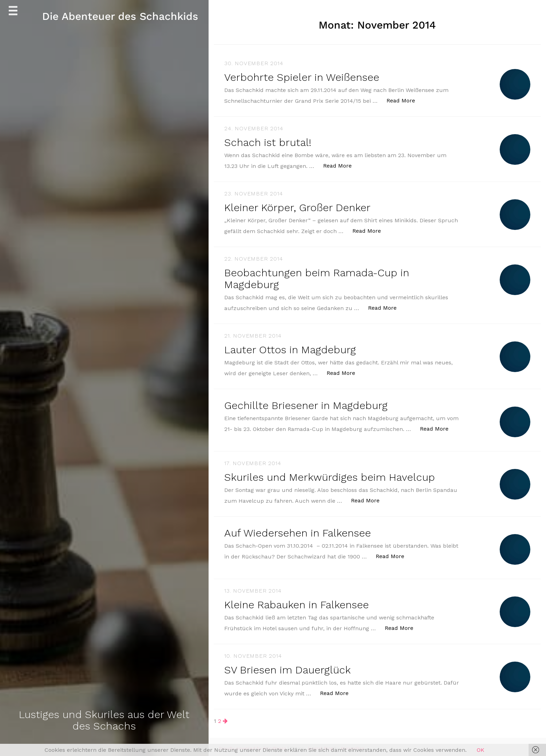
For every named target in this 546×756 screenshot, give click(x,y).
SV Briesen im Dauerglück (288, 667)
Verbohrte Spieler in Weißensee (302, 77)
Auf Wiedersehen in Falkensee (298, 530)
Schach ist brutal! (268, 142)
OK (481, 750)
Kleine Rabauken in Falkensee (297, 602)
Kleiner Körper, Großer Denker (298, 207)
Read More (404, 100)
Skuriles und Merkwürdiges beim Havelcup (330, 475)
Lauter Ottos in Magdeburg (290, 348)
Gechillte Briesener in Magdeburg (306, 403)
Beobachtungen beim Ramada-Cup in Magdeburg (317, 277)
